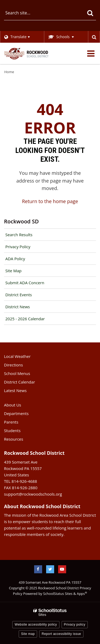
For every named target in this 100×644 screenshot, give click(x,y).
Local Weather (17, 356)
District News (18, 307)
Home (9, 72)
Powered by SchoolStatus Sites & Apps (55, 594)
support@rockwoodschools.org (33, 494)
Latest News (15, 390)
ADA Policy (15, 259)
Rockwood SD (21, 221)
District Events (19, 295)
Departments (16, 413)
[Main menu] (91, 53)
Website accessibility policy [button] (36, 625)
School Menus (17, 373)
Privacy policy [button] (75, 625)
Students (12, 430)
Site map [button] (28, 634)
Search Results (19, 235)
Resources (14, 439)
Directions (13, 365)
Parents (11, 422)
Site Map (13, 271)
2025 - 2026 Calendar (25, 319)
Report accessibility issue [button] (61, 634)
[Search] (90, 13)
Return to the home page (50, 201)
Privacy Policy (18, 247)
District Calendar (19, 382)
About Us (13, 405)
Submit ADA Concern (25, 283)
